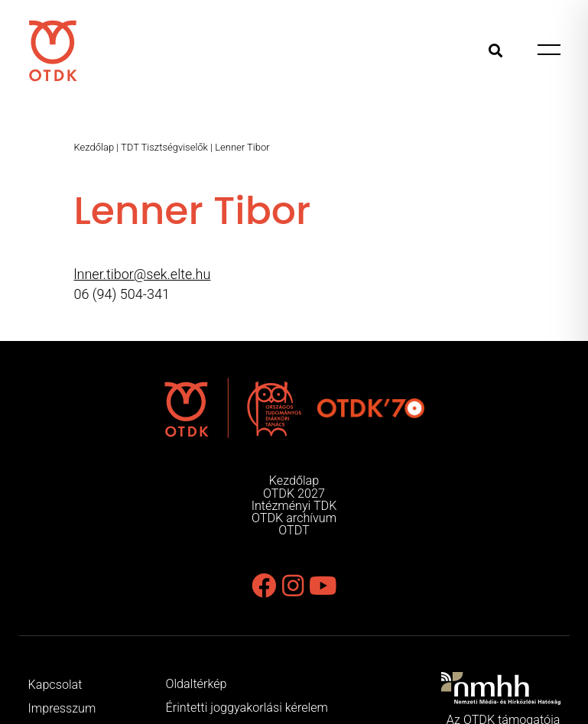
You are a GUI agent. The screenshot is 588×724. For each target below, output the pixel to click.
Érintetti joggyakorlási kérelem (247, 708)
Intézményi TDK (294, 506)
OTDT (294, 530)
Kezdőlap (94, 147)
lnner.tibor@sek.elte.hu (143, 274)
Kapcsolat (55, 685)
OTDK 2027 (294, 493)
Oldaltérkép (197, 684)
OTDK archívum (294, 518)
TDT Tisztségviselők (164, 147)
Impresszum (62, 708)
